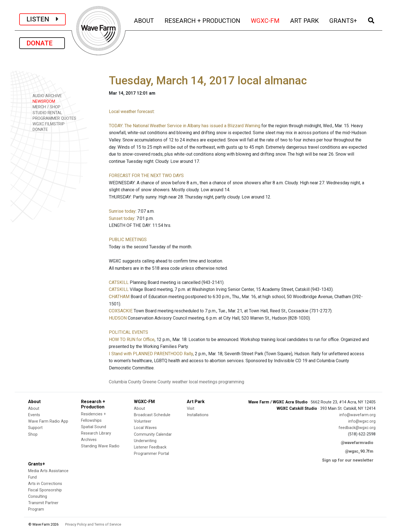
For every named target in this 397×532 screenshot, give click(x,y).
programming (231, 382)
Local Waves (145, 428)
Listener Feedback (150, 447)
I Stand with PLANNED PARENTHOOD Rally (151, 354)
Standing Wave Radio (100, 446)
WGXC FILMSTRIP (47, 124)
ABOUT (144, 20)
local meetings (203, 382)
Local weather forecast (131, 111)
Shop (33, 434)
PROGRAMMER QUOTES (52, 118)
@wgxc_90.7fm (359, 451)
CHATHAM (119, 297)
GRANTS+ (343, 20)
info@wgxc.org (362, 421)
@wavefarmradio (357, 443)
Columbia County (125, 382)
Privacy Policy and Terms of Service (93, 524)
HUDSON (118, 318)
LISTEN (42, 19)
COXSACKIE (121, 311)
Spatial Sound (94, 427)
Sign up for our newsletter (348, 460)
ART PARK (305, 20)
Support (35, 428)
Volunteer (143, 421)
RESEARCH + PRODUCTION (203, 20)
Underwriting (145, 441)
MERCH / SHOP (45, 107)
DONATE (42, 43)
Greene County (157, 382)
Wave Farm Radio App (48, 421)
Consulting (38, 497)
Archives (89, 440)
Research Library (96, 433)
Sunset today (122, 218)
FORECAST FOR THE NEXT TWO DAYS (146, 176)
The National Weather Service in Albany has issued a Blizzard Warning (192, 126)
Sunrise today (122, 211)
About (34, 409)
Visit (191, 409)
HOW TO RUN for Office (132, 339)
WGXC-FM (265, 20)
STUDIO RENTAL (45, 113)
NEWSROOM (42, 101)
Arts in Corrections (45, 484)
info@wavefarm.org (357, 415)
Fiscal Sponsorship (45, 490)
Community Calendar (153, 434)
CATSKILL (119, 282)
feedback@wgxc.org (357, 428)
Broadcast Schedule (152, 415)
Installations (198, 415)
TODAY (116, 126)
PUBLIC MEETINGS (128, 240)
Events (34, 415)
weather (180, 382)
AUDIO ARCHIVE (45, 96)
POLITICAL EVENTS (128, 332)
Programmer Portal (151, 454)
